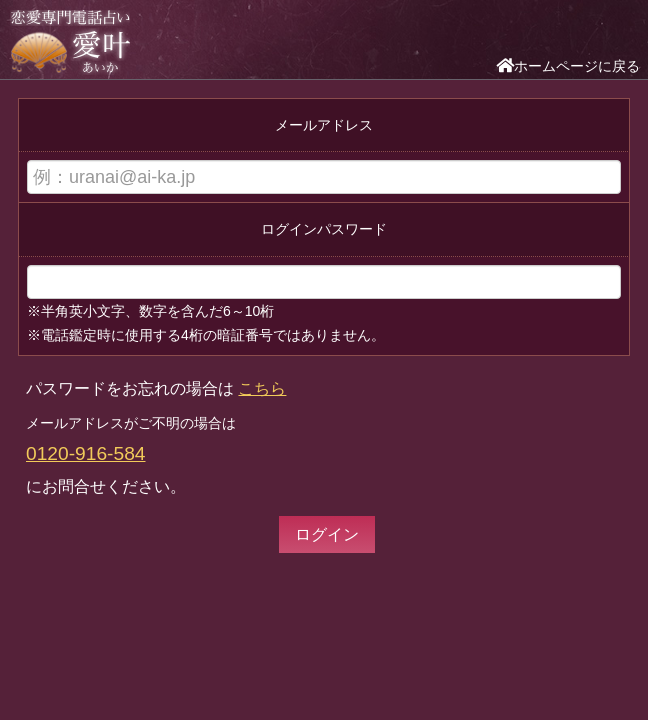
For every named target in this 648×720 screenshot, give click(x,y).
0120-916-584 (86, 453)
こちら (262, 388)
